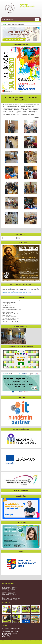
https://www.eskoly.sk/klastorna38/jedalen (12, 288)
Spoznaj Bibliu (8, 592)
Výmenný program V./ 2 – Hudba (12, 598)
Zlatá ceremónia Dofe (10, 586)
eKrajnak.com (16, 643)
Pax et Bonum (8, 596)
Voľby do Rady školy (9, 587)
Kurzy (39, 230)
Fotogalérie (35, 230)
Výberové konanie (9, 597)
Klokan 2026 (8, 593)
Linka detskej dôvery (9, 588)
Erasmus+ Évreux (9, 590)
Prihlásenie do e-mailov (24, 643)
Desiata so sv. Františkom (11, 600)
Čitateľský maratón (9, 595)
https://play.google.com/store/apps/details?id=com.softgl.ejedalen (17, 293)
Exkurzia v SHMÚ (9, 591)
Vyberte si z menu (20, 19)
